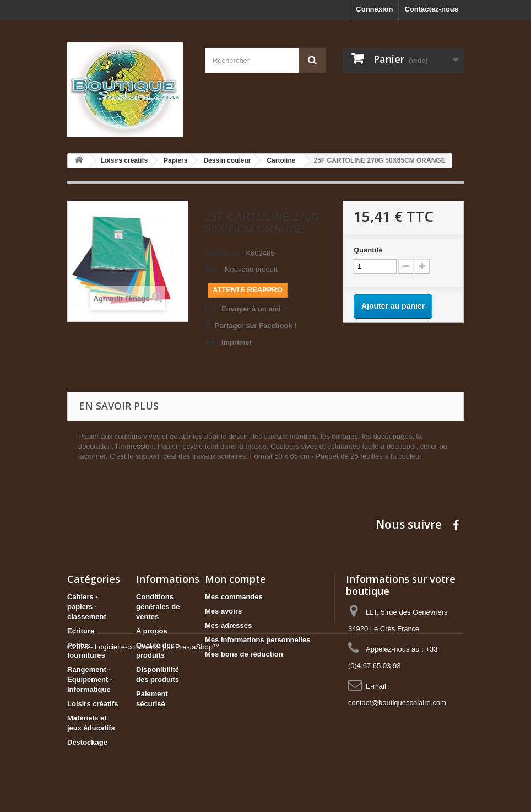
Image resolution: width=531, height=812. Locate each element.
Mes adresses (228, 625)
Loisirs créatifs (93, 704)
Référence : (224, 253)
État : (214, 269)
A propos (152, 631)
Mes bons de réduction (244, 654)
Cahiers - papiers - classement (87, 607)
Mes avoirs (223, 611)
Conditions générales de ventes (158, 607)
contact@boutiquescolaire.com (397, 703)
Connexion (374, 9)
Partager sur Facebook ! (256, 326)
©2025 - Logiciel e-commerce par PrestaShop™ (143, 782)
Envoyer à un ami (251, 309)
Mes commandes (234, 597)
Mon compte (235, 579)
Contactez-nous (432, 9)
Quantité (368, 250)
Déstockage (87, 742)
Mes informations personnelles (258, 640)
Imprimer (237, 342)
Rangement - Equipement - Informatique (90, 679)
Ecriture (81, 631)
